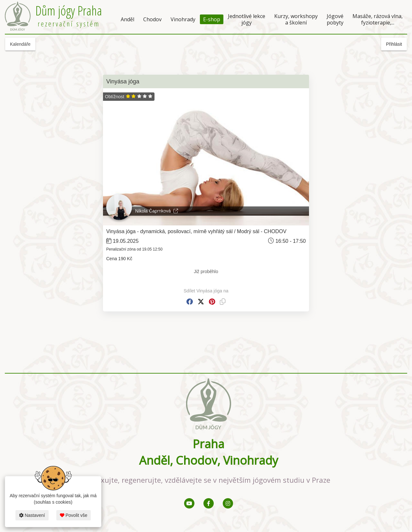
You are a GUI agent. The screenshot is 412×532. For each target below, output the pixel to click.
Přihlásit (394, 44)
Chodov (152, 19)
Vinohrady (183, 19)
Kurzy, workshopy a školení (296, 19)
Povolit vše (74, 515)
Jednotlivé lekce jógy (247, 19)
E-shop (212, 19)
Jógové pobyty (335, 19)
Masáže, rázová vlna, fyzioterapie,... (378, 19)
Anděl (127, 19)
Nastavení (32, 515)
